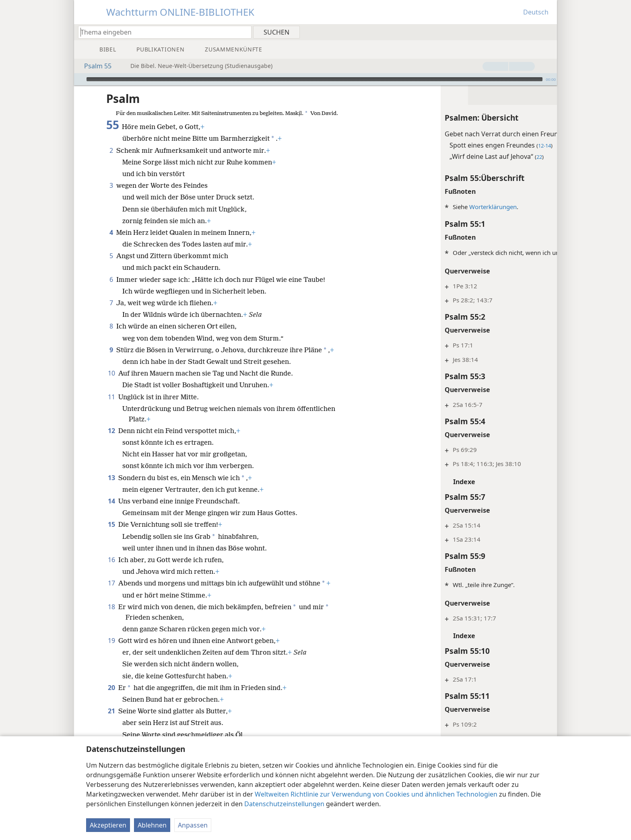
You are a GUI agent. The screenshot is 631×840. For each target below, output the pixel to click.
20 (111, 688)
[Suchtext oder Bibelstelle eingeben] (161, 32)
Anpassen (193, 825)
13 (111, 478)
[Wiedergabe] (79, 79)
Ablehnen (152, 825)
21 (111, 711)
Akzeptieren (108, 825)
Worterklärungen (428, 207)
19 (111, 641)
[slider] (314, 79)
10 (111, 373)
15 (111, 524)
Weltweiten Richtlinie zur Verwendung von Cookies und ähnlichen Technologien (376, 794)
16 (111, 560)
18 (111, 607)
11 (111, 397)
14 (111, 501)
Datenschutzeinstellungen (284, 804)
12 (111, 431)
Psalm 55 (94, 66)
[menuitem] (548, 32)
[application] (315, 79)
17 (111, 583)
